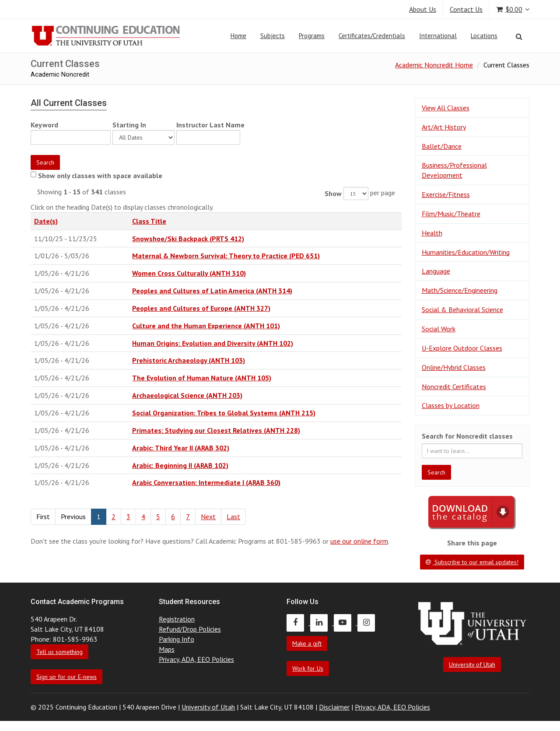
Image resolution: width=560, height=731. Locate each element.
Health (432, 233)
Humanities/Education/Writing (466, 252)
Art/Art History (444, 127)
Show (333, 193)
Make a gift (307, 643)
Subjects (273, 36)
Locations (484, 36)
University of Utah (472, 664)
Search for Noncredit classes (467, 436)
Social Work (439, 329)
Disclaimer (334, 707)
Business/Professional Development (454, 170)
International (438, 36)
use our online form (359, 541)
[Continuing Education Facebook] (298, 622)
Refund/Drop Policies (190, 629)
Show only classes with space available (100, 176)
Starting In (129, 125)
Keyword (44, 125)
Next (208, 517)
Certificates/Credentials (372, 36)
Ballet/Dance (442, 146)
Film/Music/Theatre (451, 214)
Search (45, 162)
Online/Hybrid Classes (454, 367)
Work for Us (308, 668)
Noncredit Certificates (454, 387)
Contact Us (466, 9)
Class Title (149, 221)
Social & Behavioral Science (462, 309)
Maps (167, 649)
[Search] (519, 36)
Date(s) (46, 221)
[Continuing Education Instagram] (368, 622)
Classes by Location (451, 405)
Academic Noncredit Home (434, 65)
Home (238, 36)
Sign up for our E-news (66, 677)
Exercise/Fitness (446, 194)
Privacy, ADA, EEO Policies (196, 659)
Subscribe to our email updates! (472, 562)
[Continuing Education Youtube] (346, 622)
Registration (177, 619)
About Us (423, 9)
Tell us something (59, 652)
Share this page (472, 543)
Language (436, 271)
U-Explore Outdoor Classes (462, 348)
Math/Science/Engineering (460, 290)
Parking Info (177, 639)
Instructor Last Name (210, 125)
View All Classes (446, 108)
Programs (312, 36)
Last (233, 517)
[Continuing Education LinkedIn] (322, 622)
